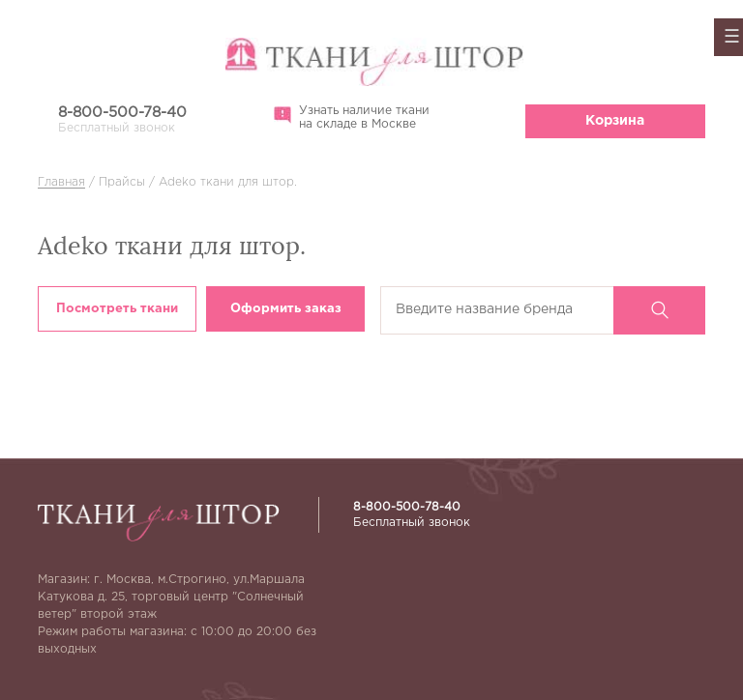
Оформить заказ (286, 309)
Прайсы (122, 182)
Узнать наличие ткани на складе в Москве (352, 117)
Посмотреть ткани (117, 309)
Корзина (615, 121)
